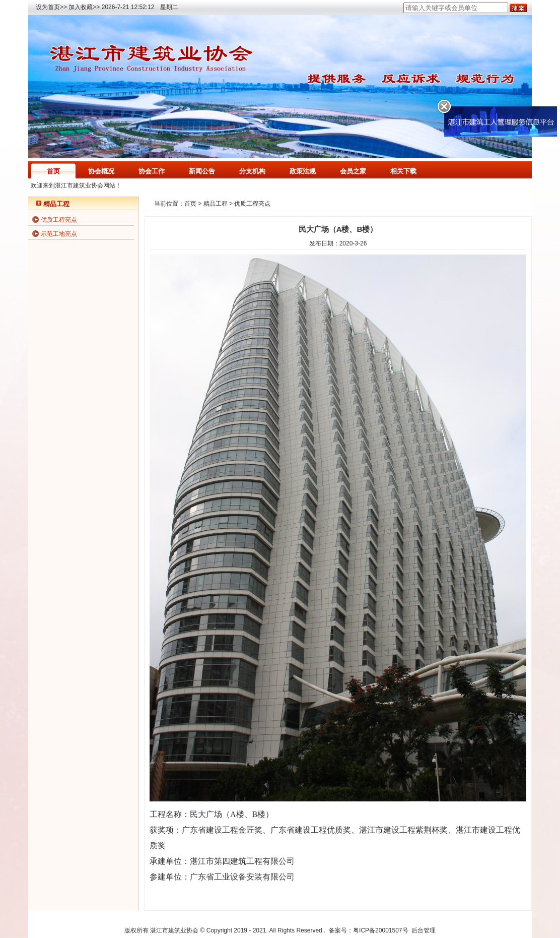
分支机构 (252, 171)
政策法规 (303, 171)
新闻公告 (202, 171)
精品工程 (216, 204)
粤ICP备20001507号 (380, 930)
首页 (53, 171)
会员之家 (353, 171)
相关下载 (403, 171)
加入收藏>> (84, 7)
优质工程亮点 (59, 220)
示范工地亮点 (59, 234)
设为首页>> (51, 7)
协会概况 (101, 171)
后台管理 (424, 930)
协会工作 (152, 171)
